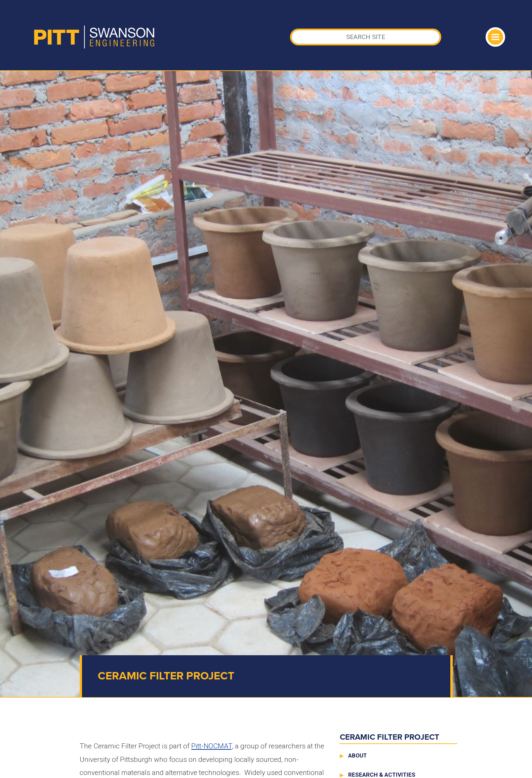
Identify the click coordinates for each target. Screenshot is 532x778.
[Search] (366, 37)
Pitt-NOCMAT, (212, 746)
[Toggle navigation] (495, 37)
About (358, 755)
